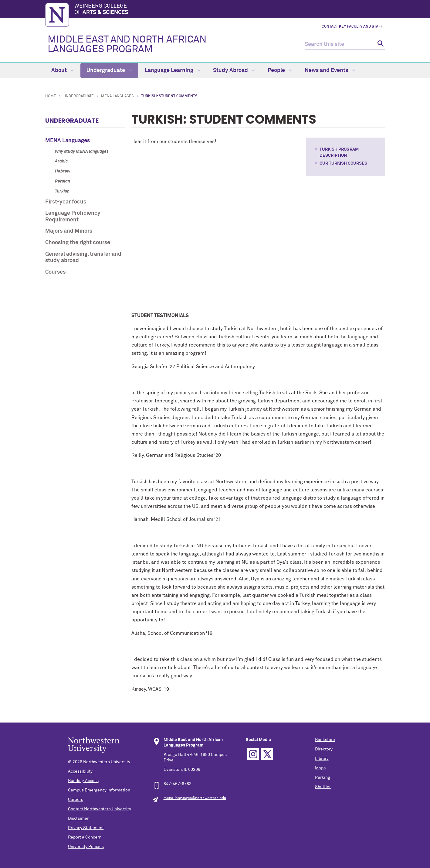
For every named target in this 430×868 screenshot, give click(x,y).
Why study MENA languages (82, 152)
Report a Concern (85, 837)
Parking (323, 777)
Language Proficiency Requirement (73, 217)
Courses (55, 272)
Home (51, 96)
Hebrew (63, 171)
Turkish (62, 191)
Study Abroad (234, 70)
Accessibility (80, 771)
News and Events (330, 70)
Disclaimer (78, 818)
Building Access (83, 781)
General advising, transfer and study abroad (83, 258)
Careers (76, 800)
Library (322, 759)
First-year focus (66, 202)
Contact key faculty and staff (352, 27)
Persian (63, 181)
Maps (320, 768)
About (63, 70)
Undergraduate (109, 70)
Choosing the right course (78, 243)
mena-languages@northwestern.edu (195, 798)
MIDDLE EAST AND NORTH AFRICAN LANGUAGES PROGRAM (127, 45)
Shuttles (323, 787)
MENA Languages (117, 96)
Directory (324, 749)
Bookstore (325, 740)
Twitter (267, 754)
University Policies (86, 847)
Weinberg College (230, 10)
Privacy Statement (86, 828)
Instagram (253, 754)
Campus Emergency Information (99, 790)
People (280, 70)
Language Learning (173, 70)
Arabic (61, 161)
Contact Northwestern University (100, 809)
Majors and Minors (69, 231)
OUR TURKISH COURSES (343, 163)
